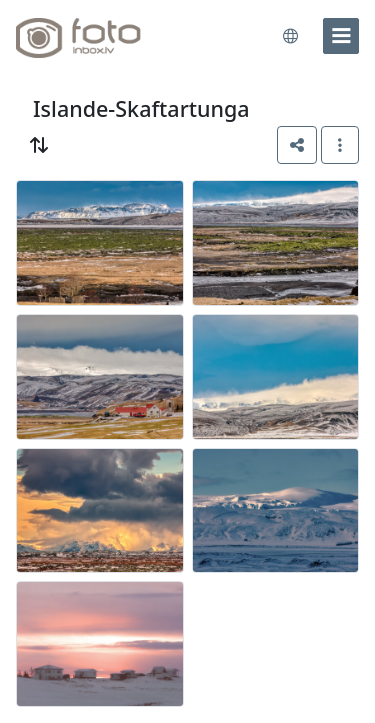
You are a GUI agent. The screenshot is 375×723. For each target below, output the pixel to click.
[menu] (341, 36)
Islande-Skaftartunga (141, 108)
